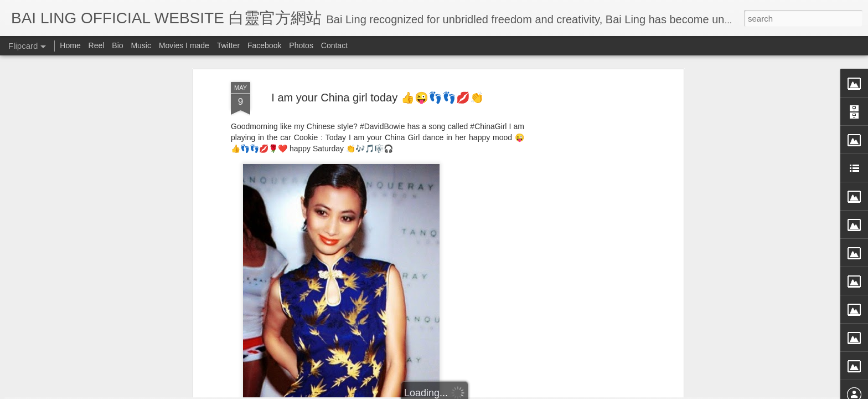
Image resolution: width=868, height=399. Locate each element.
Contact (334, 45)
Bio (117, 45)
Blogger (502, 392)
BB (420, 256)
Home (70, 45)
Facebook (264, 45)
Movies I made (184, 45)
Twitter (228, 45)
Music (141, 45)
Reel (97, 45)
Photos (301, 45)
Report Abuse (535, 392)
